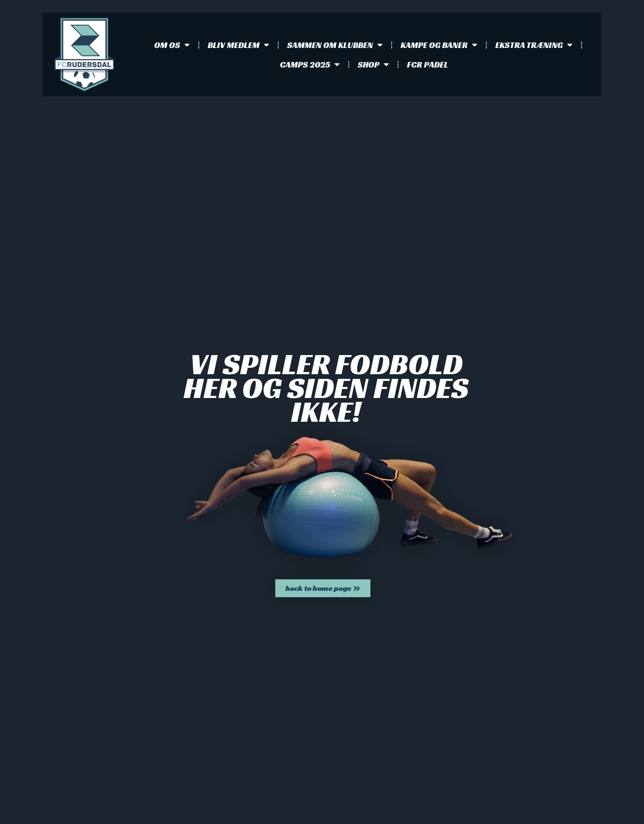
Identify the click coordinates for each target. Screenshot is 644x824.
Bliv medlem (239, 45)
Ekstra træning (534, 45)
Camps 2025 (310, 65)
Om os (172, 45)
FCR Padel (428, 65)
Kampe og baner (439, 45)
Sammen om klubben (335, 45)
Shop (373, 65)
